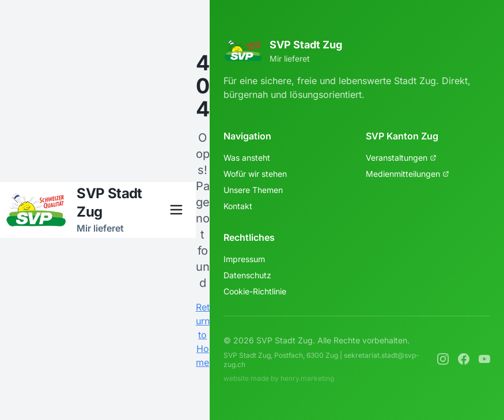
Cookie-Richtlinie (255, 291)
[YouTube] (484, 359)
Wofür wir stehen (255, 174)
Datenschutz (247, 275)
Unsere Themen (253, 190)
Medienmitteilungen (408, 174)
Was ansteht (247, 158)
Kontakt (238, 206)
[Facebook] (464, 359)
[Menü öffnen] (176, 210)
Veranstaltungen (401, 158)
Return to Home (203, 335)
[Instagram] (443, 359)
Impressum (244, 259)
